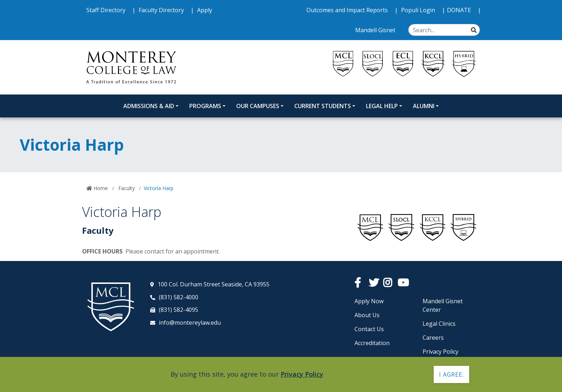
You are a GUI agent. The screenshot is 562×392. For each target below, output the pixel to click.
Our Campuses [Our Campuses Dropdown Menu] (258, 106)
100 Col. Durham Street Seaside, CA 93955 (214, 284)
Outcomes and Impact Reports (348, 10)
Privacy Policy (440, 352)
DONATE (460, 10)
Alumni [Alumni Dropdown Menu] (424, 106)
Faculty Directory (162, 10)
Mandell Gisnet (376, 30)
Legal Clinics (439, 324)
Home (100, 188)
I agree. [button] (451, 374)
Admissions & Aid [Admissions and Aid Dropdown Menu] (149, 106)
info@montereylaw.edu (190, 323)
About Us (367, 315)
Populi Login (419, 10)
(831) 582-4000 (178, 297)
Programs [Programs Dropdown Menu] (205, 106)
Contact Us (369, 329)
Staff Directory (107, 10)
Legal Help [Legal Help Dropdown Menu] (382, 106)
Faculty (126, 188)
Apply (205, 10)
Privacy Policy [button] (302, 374)
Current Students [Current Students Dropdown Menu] (323, 106)
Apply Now (369, 301)
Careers (433, 338)
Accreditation (372, 343)
